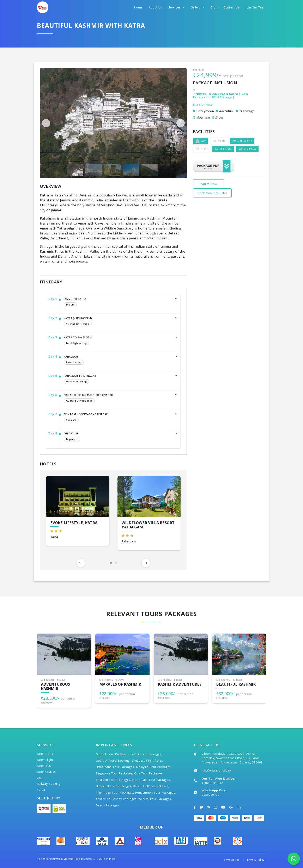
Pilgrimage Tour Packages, (115, 792)
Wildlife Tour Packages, (155, 799)
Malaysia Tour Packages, (154, 767)
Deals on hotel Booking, (113, 760)
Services (176, 7)
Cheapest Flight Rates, (148, 760)
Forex (41, 790)
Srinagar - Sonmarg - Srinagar (118, 418)
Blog (214, 7)
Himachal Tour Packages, (114, 786)
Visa (40, 778)
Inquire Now (208, 184)
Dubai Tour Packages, (146, 754)
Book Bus (44, 766)
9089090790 (210, 795)
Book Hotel (45, 754)
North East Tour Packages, (152, 780)
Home (138, 7)
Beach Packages (108, 805)
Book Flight (45, 760)
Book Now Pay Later (212, 193)
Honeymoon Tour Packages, (156, 792)
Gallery (198, 7)
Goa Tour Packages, (149, 773)
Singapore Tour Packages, (115, 773)
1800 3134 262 (212, 783)
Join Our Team (256, 7)
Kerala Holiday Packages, (151, 786)
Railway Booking (49, 784)
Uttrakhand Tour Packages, (115, 767)
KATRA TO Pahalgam (118, 341)
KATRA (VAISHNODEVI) (118, 322)
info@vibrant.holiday (216, 770)
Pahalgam (118, 360)
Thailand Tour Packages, (114, 780)
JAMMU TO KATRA (118, 303)
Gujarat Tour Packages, (113, 754)
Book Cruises (46, 772)
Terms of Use (231, 860)
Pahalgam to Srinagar (118, 379)
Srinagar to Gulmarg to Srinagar (118, 399)
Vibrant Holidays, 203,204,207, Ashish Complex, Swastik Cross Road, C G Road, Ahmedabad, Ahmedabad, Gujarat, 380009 (232, 758)
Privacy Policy (256, 860)
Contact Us (231, 7)
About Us (156, 7)
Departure (118, 437)
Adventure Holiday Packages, (117, 799)
